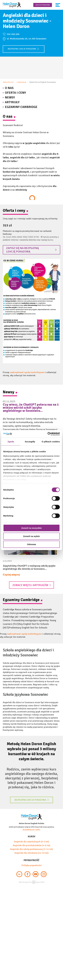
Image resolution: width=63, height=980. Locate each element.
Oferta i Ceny (15, 93)
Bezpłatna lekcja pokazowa (23, 49)
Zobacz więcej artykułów (32, 585)
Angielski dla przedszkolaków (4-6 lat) (32, 845)
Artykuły (12, 102)
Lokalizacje (21, 82)
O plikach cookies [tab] (51, 442)
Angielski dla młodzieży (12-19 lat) (32, 853)
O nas (9, 88)
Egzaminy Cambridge (21, 107)
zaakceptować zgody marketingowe (27, 372)
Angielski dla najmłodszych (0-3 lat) (32, 842)
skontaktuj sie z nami (31, 830)
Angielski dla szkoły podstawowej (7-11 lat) (32, 849)
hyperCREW (38, 882)
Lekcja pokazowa (43, 5)
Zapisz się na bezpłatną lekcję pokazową (31, 250)
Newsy (10, 97)
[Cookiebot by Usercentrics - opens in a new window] (48, 434)
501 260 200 (13, 34)
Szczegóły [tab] (30, 442)
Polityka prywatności (32, 865)
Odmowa (31, 544)
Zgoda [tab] (11, 442)
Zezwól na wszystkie (32, 528)
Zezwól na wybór (32, 536)
